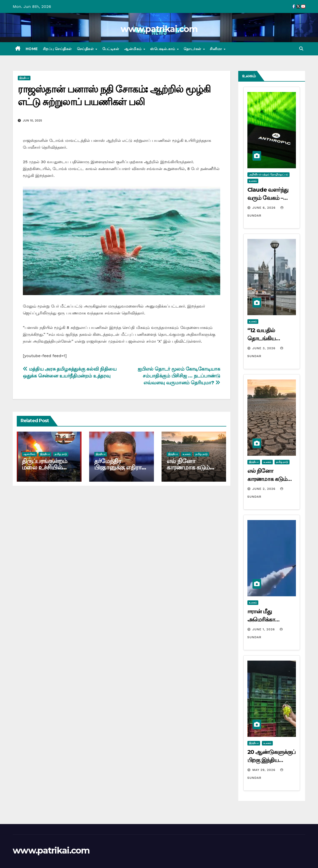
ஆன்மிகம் (133, 49)
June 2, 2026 (264, 489)
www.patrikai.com (159, 29)
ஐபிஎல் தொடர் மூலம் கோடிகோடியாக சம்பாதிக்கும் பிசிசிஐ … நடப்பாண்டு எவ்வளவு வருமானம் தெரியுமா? (179, 376)
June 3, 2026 (264, 348)
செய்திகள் (86, 49)
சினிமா (216, 49)
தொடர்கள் (193, 49)
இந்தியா (24, 78)
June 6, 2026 (264, 208)
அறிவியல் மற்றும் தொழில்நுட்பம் (269, 174)
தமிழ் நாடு (61, 454)
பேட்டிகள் (111, 49)
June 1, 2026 (264, 629)
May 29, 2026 (264, 770)
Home (32, 49)
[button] (301, 49)
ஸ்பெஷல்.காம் (163, 49)
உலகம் (187, 454)
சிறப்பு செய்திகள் (57, 49)
